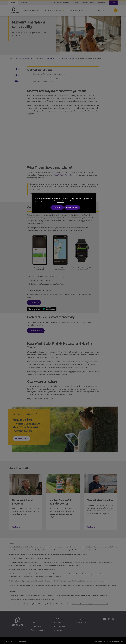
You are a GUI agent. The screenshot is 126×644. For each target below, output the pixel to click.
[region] (64, 203)
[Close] (93, 196)
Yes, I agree (57, 207)
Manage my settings (72, 207)
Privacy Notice (60, 202)
